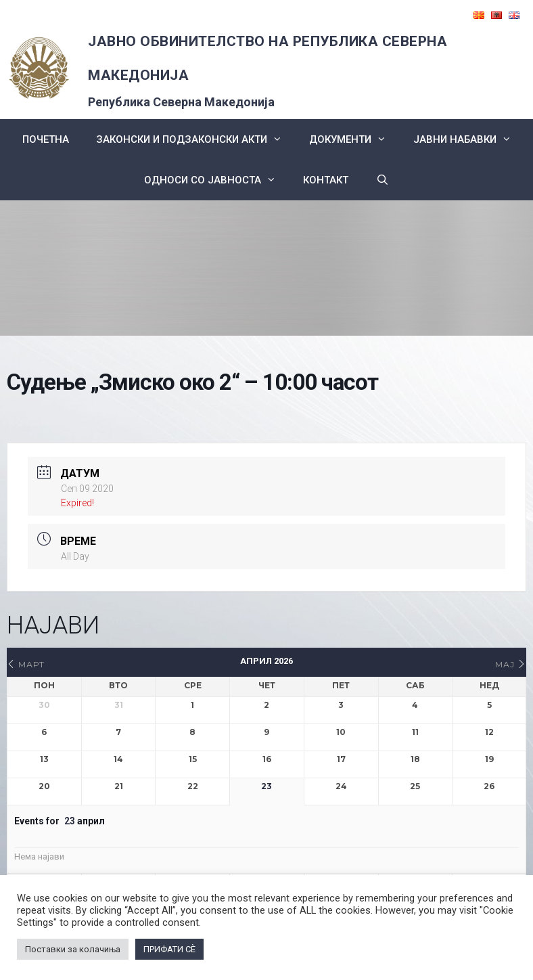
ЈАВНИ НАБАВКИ (469, 139)
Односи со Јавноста (217, 180)
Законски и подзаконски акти (196, 139)
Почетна (46, 139)
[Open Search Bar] (382, 180)
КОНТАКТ (326, 180)
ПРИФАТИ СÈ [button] (169, 949)
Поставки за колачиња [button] (73, 949)
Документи (354, 139)
